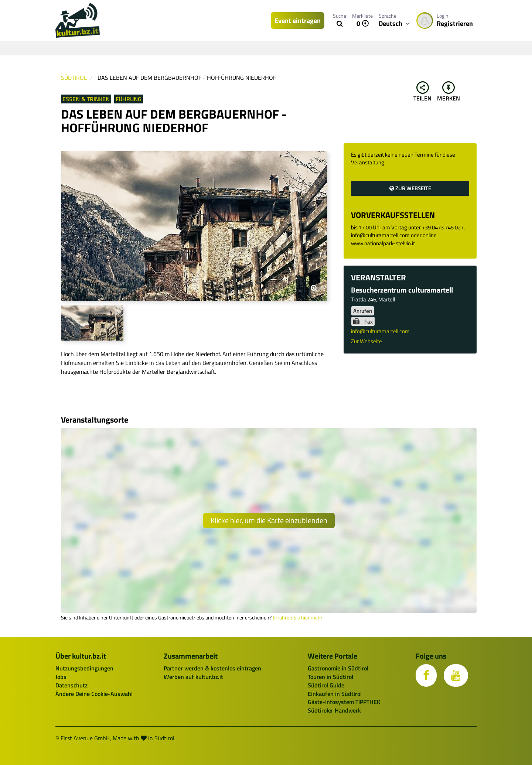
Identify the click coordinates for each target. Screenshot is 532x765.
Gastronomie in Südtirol (338, 668)
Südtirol (74, 78)
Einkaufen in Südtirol (335, 694)
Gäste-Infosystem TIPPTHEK (344, 702)
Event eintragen (298, 21)
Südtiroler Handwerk (334, 710)
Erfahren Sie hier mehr (298, 618)
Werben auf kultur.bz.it (193, 677)
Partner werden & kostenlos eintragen (212, 668)
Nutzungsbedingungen (84, 668)
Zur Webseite (410, 188)
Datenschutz (71, 685)
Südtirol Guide (326, 685)
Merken (449, 92)
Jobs (61, 677)
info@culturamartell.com (380, 331)
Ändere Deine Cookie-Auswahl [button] (94, 694)
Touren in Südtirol (330, 677)
